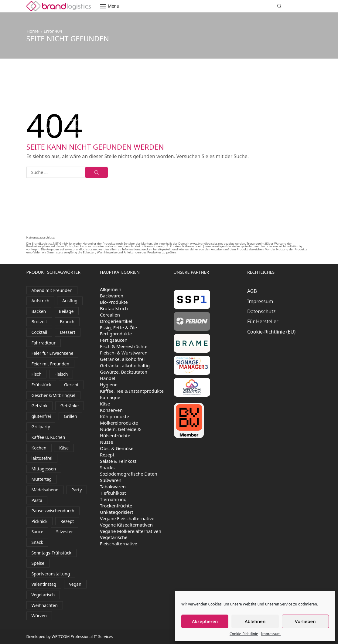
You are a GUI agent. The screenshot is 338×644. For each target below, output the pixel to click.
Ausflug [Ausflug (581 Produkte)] (70, 301)
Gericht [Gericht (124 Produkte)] (71, 385)
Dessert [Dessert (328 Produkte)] (68, 332)
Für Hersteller (263, 321)
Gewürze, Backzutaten (124, 372)
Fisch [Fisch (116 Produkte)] (37, 374)
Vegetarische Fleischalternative (119, 540)
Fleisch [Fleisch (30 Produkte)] (61, 374)
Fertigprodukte (116, 334)
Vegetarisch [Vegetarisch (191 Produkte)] (43, 595)
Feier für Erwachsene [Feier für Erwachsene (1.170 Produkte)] (53, 353)
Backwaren (112, 296)
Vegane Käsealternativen (126, 525)
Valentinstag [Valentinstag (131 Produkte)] (44, 584)
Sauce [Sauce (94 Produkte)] (38, 532)
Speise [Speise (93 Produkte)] (38, 563)
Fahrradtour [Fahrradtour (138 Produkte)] (44, 343)
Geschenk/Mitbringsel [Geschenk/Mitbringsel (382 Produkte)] (53, 395)
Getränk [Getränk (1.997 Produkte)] (40, 406)
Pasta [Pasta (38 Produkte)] (37, 500)
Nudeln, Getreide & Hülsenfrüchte (120, 432)
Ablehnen (255, 621)
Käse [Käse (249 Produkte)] (64, 448)
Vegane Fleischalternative (127, 518)
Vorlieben (305, 621)
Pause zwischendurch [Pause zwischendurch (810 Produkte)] (53, 511)
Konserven (111, 410)
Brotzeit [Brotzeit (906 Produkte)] (39, 322)
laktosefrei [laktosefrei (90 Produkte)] (42, 458)
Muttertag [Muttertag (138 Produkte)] (42, 479)
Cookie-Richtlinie (244, 634)
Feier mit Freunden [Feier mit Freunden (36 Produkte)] (51, 364)
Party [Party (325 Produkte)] (77, 490)
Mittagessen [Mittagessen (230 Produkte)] (44, 469)
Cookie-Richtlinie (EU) (271, 332)
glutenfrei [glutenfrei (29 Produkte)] (41, 416)
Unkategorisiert (117, 512)
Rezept (107, 455)
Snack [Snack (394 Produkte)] (37, 542)
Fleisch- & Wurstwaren (124, 353)
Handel (108, 378)
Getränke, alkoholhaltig (125, 365)
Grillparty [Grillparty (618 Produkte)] (41, 427)
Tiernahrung (113, 499)
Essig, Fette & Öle (118, 327)
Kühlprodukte (114, 416)
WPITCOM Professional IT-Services (82, 637)
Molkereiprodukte (119, 423)
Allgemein (111, 289)
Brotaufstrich (114, 308)
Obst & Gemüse (117, 448)
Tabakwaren (113, 486)
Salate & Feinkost (118, 461)
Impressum (271, 634)
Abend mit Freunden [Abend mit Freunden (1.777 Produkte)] (52, 290)
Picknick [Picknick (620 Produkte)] (40, 521)
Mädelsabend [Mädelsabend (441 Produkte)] (45, 490)
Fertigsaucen (114, 340)
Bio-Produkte (114, 302)
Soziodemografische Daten (129, 474)
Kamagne (110, 397)
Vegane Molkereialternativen (131, 531)
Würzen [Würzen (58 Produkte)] (39, 616)
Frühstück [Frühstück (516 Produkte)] (41, 385)
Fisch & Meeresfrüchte (124, 346)
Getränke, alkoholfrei (122, 359)
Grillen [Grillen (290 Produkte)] (70, 416)
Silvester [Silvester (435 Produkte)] (65, 532)
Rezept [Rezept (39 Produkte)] (67, 521)
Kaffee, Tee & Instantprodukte (132, 391)
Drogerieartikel (116, 321)
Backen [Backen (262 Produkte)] (39, 311)
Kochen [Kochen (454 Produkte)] (39, 448)
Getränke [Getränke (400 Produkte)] (70, 406)
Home (33, 31)
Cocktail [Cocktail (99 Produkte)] (39, 332)
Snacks (107, 467)
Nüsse (106, 442)
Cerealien (110, 315)
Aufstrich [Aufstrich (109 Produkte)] (41, 301)
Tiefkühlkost (113, 493)
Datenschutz (261, 311)
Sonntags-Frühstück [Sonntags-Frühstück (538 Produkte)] (51, 553)
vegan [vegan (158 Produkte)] (75, 584)
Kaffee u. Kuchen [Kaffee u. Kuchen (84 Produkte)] (48, 437)
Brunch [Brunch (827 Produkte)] (67, 322)
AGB (252, 291)
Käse (105, 404)
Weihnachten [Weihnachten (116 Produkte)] (45, 605)
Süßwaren (111, 480)
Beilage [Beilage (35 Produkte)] (66, 311)
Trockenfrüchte (116, 506)
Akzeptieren (205, 621)
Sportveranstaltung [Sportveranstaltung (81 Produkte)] (51, 574)
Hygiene (109, 385)
